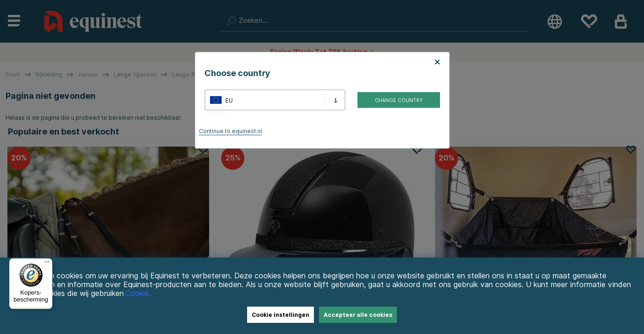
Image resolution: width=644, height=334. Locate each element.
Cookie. (138, 293)
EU (229, 100)
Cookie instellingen (281, 315)
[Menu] (47, 264)
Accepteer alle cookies (358, 315)
